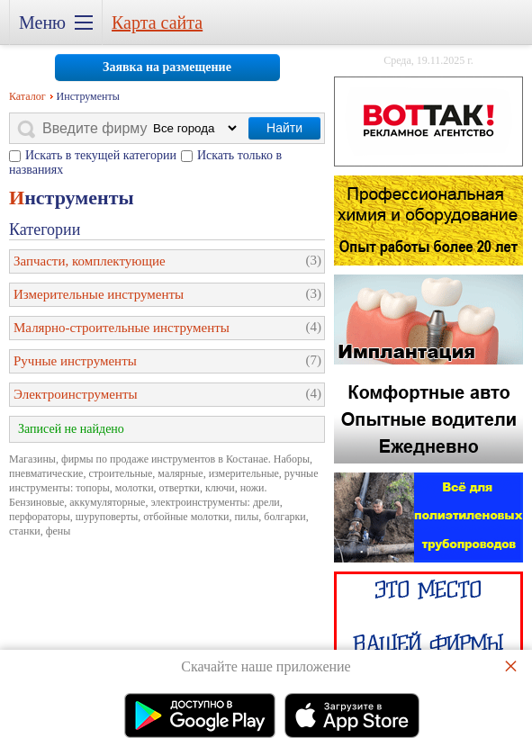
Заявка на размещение (167, 67)
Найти (284, 128)
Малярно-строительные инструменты (122, 328)
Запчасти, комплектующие (90, 261)
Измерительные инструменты (99, 294)
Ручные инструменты (75, 361)
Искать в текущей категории (101, 155)
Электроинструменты (76, 394)
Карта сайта (157, 22)
